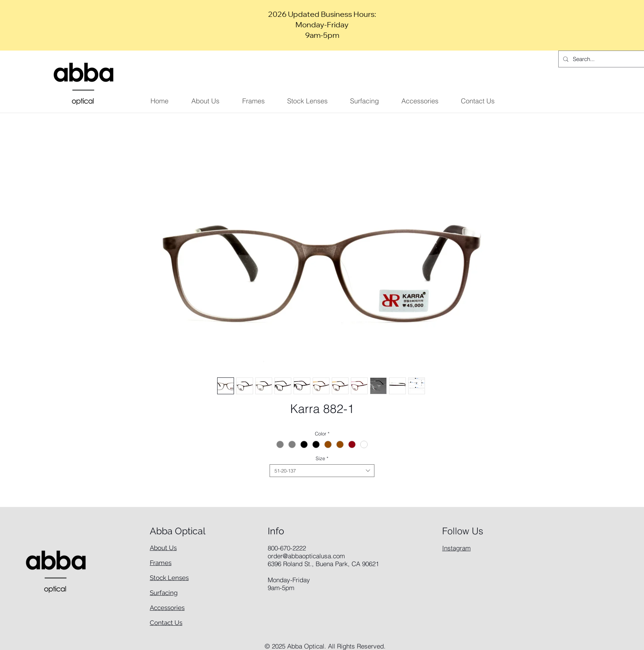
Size (322, 458)
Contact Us (166, 623)
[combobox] (322, 471)
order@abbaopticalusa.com (306, 556)
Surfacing (164, 593)
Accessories (167, 608)
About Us (163, 548)
